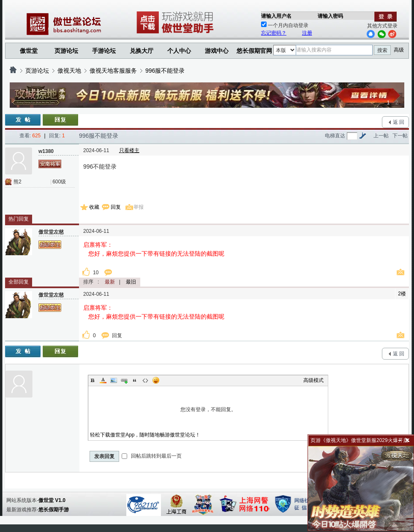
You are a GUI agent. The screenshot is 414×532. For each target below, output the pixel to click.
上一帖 (381, 136)
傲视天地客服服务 (113, 71)
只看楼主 (129, 150)
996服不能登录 (165, 71)
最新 (110, 282)
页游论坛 (66, 51)
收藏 (94, 207)
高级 (399, 50)
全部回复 (19, 282)
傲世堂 (29, 51)
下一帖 (400, 136)
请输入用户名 (276, 16)
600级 (59, 182)
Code (145, 380)
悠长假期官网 (254, 51)
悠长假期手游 (54, 510)
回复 (116, 207)
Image (114, 380)
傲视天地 (69, 71)
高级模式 (313, 380)
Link (124, 380)
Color (103, 380)
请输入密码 (330, 16)
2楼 (402, 294)
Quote (135, 380)
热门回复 (19, 219)
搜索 (382, 50)
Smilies (156, 380)
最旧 (131, 282)
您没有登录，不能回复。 (208, 409)
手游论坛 (104, 51)
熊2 (18, 182)
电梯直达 (335, 136)
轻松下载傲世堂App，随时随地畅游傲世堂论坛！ (145, 435)
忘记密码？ (274, 33)
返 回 (399, 122)
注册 (307, 33)
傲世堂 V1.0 (52, 500)
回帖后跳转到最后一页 (151, 456)
